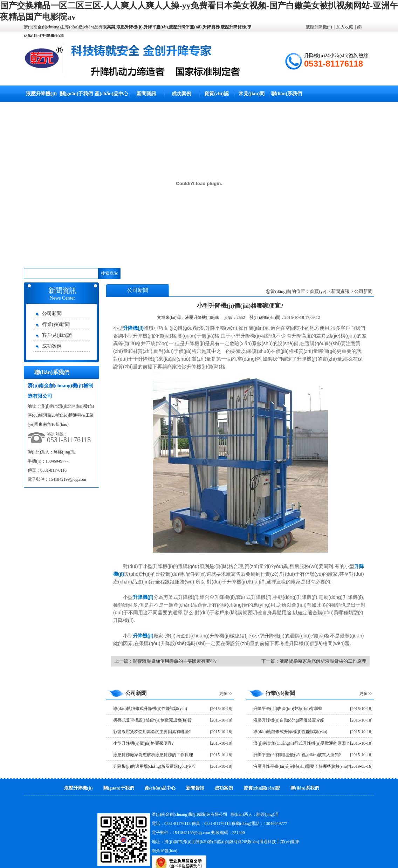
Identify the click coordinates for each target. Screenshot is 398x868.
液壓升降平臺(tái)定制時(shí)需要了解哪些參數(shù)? (302, 766)
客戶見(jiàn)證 (57, 335)
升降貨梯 (211, 27)
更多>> (226, 693)
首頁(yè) (318, 291)
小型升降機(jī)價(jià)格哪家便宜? (143, 743)
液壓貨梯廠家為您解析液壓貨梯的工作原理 (323, 661)
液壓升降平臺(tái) (185, 27)
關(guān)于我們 (77, 94)
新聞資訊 (146, 94)
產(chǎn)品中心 (111, 94)
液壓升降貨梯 (233, 27)
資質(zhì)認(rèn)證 (262, 788)
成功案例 (181, 94)
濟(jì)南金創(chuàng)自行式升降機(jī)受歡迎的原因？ (302, 743)
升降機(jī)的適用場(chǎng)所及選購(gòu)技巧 (154, 766)
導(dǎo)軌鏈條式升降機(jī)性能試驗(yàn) (150, 709)
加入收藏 (345, 27)
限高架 (109, 27)
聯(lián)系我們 (287, 94)
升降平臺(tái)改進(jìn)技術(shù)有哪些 (288, 709)
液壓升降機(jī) (129, 27)
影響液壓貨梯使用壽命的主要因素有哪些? (175, 661)
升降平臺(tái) (156, 27)
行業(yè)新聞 (56, 324)
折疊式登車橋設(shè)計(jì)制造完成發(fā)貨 (152, 720)
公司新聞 (52, 313)
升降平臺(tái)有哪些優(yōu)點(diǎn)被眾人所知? (297, 755)
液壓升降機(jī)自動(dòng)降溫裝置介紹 (289, 720)
